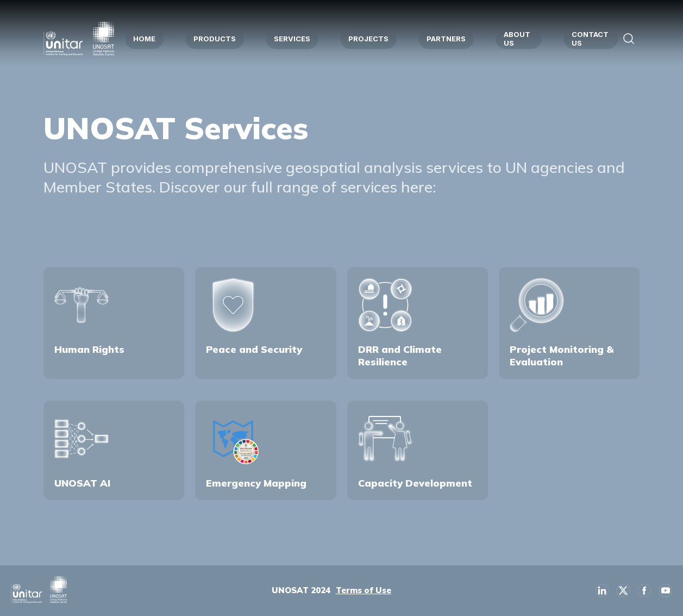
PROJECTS (368, 39)
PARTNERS (446, 39)
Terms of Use (364, 590)
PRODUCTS (215, 39)
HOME (144, 39)
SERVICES (292, 39)
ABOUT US (517, 39)
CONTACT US (590, 39)
